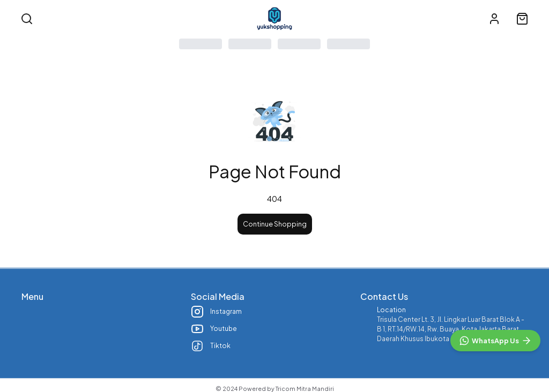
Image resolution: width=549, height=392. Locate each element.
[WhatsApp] (495, 341)
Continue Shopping (275, 224)
